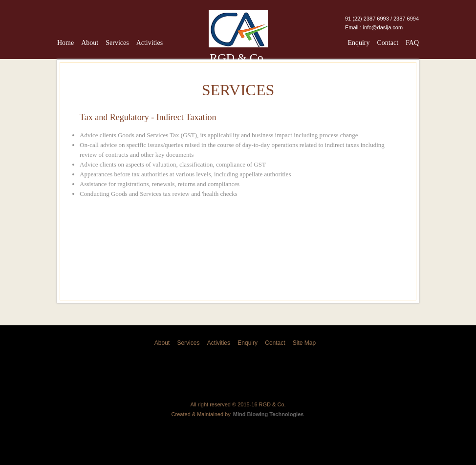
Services (117, 43)
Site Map (304, 343)
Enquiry (358, 43)
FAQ (412, 43)
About (90, 43)
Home (65, 43)
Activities (150, 43)
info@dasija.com (383, 27)
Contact (388, 43)
